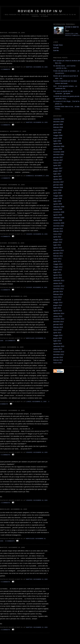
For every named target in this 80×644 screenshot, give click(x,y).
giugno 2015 (58, 338)
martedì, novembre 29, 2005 (37, 67)
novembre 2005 (59, 119)
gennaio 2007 (58, 157)
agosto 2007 (58, 176)
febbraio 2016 (58, 360)
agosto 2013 (58, 278)
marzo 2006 (57, 130)
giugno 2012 (58, 270)
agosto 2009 (58, 215)
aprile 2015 (57, 333)
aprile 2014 (57, 300)
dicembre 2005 (58, 122)
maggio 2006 (58, 135)
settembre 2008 (59, 207)
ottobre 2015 (58, 349)
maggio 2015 (58, 335)
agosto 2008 (58, 204)
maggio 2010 (58, 240)
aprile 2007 (57, 165)
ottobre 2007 (58, 179)
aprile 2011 (57, 261)
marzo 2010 (57, 234)
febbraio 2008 (58, 187)
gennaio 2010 (58, 229)
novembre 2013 (59, 286)
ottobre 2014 (58, 316)
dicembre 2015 (58, 355)
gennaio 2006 (58, 124)
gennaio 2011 (58, 253)
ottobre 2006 (58, 149)
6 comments (6, 237)
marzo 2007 (57, 163)
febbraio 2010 (58, 231)
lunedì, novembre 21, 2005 (36, 402)
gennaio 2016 (58, 357)
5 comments (6, 125)
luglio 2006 (57, 141)
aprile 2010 (57, 237)
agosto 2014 (58, 311)
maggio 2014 (58, 302)
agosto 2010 (58, 248)
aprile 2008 (57, 193)
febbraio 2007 (58, 160)
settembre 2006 (59, 146)
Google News (58, 45)
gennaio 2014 (58, 292)
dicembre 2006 (58, 155)
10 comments (10, 341)
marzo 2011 (57, 259)
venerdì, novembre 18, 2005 (37, 452)
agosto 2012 (58, 275)
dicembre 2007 (58, 182)
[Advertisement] (25, 25)
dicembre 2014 (58, 322)
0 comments (6, 69)
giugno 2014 (58, 305)
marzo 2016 (57, 363)
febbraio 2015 (58, 327)
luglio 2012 (57, 272)
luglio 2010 (57, 245)
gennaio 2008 (58, 185)
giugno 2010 (58, 242)
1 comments (6, 178)
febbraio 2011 (58, 256)
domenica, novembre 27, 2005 (38, 176)
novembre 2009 (59, 223)
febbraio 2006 (58, 127)
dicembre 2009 (58, 226)
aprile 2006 (57, 133)
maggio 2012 (58, 267)
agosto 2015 (58, 344)
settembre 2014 (59, 313)
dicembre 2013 (58, 289)
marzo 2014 (57, 297)
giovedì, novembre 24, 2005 (37, 287)
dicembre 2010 (58, 250)
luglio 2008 (57, 201)
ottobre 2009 (58, 220)
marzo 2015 (57, 330)
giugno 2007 (58, 171)
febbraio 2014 (58, 294)
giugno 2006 (58, 138)
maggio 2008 (58, 196)
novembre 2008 (59, 212)
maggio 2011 (58, 264)
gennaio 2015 (58, 324)
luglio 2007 (57, 174)
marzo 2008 (57, 190)
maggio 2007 (58, 168)
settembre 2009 (59, 218)
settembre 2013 (59, 281)
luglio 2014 (57, 308)
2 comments (6, 503)
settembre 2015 (59, 346)
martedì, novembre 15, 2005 (37, 579)
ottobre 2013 (58, 283)
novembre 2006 (59, 152)
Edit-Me (56, 48)
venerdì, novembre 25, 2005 (37, 234)
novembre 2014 (59, 319)
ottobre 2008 (58, 209)
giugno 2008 (58, 198)
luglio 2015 (57, 341)
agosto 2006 (58, 144)
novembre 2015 (59, 352)
